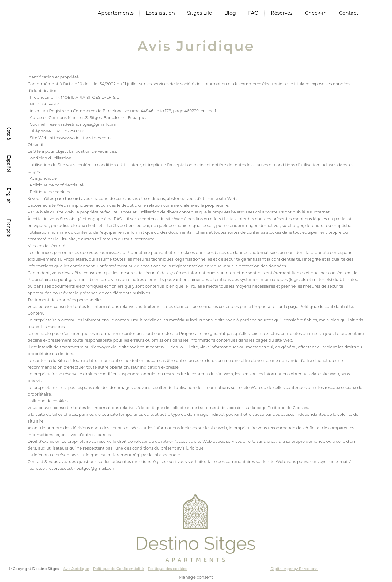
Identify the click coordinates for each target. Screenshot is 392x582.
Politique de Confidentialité (118, 569)
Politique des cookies (167, 569)
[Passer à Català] (8, 133)
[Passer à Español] (8, 164)
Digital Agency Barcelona (294, 569)
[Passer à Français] (8, 228)
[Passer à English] (8, 196)
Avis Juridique (76, 569)
